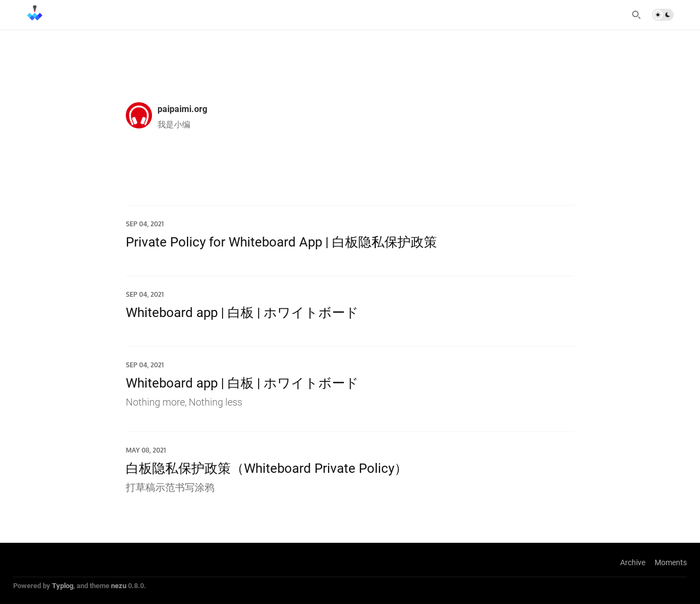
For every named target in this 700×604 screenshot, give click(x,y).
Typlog (63, 585)
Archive (633, 562)
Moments (671, 562)
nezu (119, 585)
